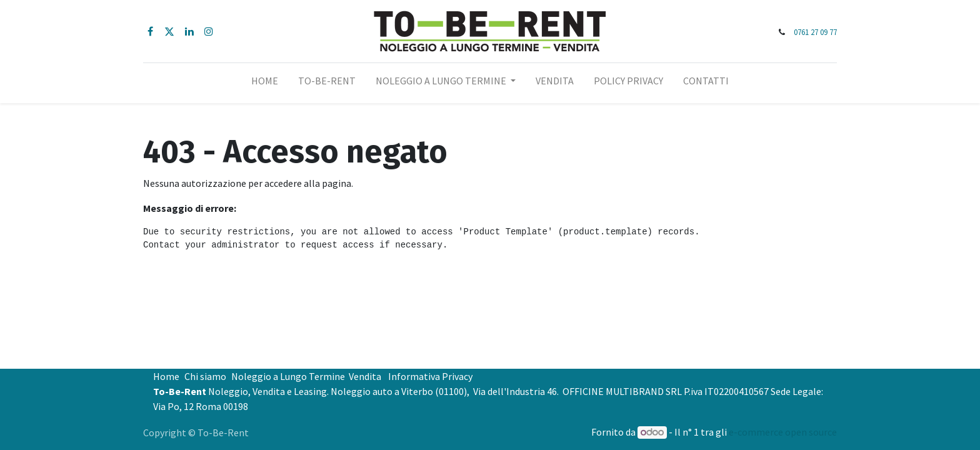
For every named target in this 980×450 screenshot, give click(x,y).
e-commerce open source (783, 432)
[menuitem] (265, 83)
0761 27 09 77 (815, 32)
